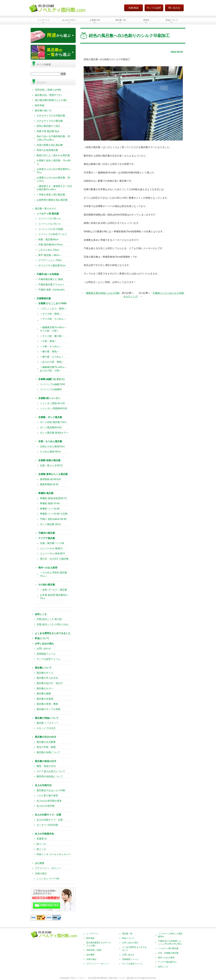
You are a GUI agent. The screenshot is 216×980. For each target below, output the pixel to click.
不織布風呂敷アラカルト (51, 284)
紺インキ (41, 844)
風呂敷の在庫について (48, 752)
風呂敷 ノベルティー (48, 723)
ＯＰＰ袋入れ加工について (51, 771)
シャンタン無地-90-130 (52, 403)
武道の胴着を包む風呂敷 (50, 145)
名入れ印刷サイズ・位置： (51, 820)
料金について (172, 20)
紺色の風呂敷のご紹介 (48, 126)
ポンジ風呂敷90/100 (51, 427)
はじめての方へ (69, 20)
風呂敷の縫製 (44, 693)
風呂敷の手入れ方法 (47, 678)
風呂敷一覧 (121, 20)
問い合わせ (174, 8)
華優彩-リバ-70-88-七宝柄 (54, 514)
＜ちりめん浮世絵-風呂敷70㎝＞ (53, 574)
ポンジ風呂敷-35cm (50, 524)
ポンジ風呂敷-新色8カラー (54, 433)
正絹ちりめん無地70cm (52, 446)
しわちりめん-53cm (49, 250)
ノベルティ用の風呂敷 (168, 948)
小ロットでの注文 (46, 728)
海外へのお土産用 (166, 958)
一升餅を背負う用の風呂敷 (51, 195)
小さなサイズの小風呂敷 (50, 121)
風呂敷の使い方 (43, 110)
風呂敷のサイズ (45, 673)
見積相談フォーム (46, 654)
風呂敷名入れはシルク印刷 (51, 790)
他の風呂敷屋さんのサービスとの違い (98, 944)
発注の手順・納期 (46, 747)
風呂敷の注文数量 (46, 742)
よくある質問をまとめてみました (134, 949)
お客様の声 (95, 20)
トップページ (44, 20)
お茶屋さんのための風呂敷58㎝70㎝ (53, 171)
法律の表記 (41, 873)
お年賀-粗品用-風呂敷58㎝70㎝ (54, 597)
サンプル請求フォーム (48, 659)
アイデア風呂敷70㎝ (167, 962)
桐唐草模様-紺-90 (49, 484)
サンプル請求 (154, 8)
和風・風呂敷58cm (48, 239)
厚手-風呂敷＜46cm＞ (50, 255)
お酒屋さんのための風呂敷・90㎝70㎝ (53, 179)
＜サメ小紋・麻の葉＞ (52, 336)
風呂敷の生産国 (45, 699)
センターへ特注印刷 (47, 825)
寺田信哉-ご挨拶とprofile (48, 90)
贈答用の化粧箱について (50, 776)
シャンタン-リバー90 (48, 879)
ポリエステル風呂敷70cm (52, 265)
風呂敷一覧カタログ (46, 209)
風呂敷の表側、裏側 (47, 704)
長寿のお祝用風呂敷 (47, 150)
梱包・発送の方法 (46, 766)
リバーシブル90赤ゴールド (53, 234)
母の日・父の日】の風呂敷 (54, 559)
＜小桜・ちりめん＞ (51, 346)
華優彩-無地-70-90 (50, 503)
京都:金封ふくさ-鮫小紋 (49, 619)
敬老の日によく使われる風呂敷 (53, 155)
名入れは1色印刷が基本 (49, 801)
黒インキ (41, 849)
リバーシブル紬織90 (51, 389)
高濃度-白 (42, 839)
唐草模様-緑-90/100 (50, 479)
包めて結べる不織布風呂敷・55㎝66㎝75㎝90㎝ (53, 138)
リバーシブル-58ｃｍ (49, 219)
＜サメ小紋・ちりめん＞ (53, 320)
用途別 (146, 20)
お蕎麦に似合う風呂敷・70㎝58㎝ (53, 162)
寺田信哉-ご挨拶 (94, 950)
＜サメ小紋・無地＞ (52, 314)
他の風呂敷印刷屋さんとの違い (52, 100)
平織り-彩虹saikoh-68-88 (53, 519)
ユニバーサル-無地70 (51, 548)
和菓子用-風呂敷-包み (48, 131)
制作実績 (40, 105)
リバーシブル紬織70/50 (52, 384)
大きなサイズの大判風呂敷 (51, 116)
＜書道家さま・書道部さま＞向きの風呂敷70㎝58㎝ (54, 188)
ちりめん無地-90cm (50, 452)
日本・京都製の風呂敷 (168, 953)
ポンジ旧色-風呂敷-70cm (53, 422)
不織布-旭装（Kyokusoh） (52, 290)
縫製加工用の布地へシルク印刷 (103, 293)
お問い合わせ (44, 648)
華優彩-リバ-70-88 (50, 509)
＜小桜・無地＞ (48, 341)
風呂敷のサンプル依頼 (48, 709)
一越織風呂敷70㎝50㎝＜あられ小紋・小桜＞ (53, 369)
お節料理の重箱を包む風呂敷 (52, 200)
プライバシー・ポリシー (48, 868)
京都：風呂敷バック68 (52, 543)
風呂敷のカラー (45, 688)
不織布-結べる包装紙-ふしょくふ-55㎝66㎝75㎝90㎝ (170, 942)
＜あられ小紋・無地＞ (52, 362)
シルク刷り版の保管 (47, 795)
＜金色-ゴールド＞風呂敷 (53, 590)
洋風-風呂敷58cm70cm (50, 245)
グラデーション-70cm (50, 260)
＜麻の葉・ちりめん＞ (52, 357)
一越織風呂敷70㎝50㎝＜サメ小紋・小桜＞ (53, 329)
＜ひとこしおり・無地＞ (53, 308)
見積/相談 (134, 8)
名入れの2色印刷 (46, 806)
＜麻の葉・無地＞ (49, 351)
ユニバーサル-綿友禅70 (52, 553)
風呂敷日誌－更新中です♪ (49, 95)
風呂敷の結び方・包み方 (50, 683)
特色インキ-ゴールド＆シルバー (54, 854)
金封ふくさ (163, 967)
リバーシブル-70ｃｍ (49, 224)
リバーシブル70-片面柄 (51, 229)
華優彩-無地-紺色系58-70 (53, 498)
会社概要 (40, 863)
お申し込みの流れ (130, 943)
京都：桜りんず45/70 (51, 465)
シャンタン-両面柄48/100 (53, 408)
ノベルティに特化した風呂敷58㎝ (170, 935)
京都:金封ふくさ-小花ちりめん (53, 624)
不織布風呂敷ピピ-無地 (51, 279)
